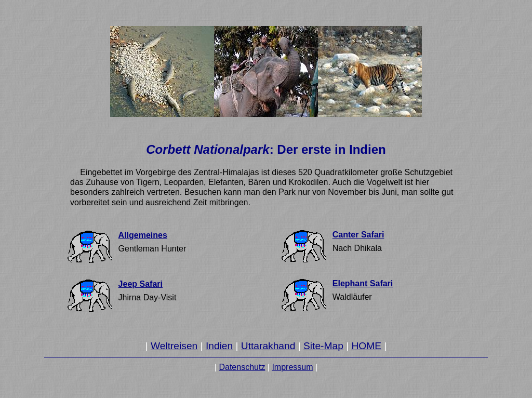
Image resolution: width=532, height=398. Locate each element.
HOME (366, 346)
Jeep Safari (141, 284)
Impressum (292, 367)
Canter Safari (358, 235)
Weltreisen (174, 346)
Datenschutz (242, 367)
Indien (219, 346)
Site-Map (323, 346)
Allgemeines (143, 235)
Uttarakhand (268, 346)
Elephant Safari (363, 283)
